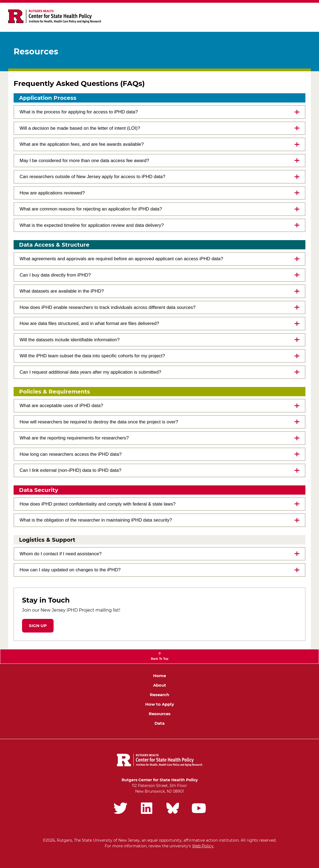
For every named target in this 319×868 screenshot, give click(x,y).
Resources (160, 714)
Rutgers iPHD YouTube (199, 808)
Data (159, 723)
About (160, 685)
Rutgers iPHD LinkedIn (147, 808)
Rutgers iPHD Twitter (120, 808)
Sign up (38, 626)
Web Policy (203, 846)
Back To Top (160, 659)
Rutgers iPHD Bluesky (173, 808)
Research (159, 695)
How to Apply (160, 704)
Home (159, 676)
